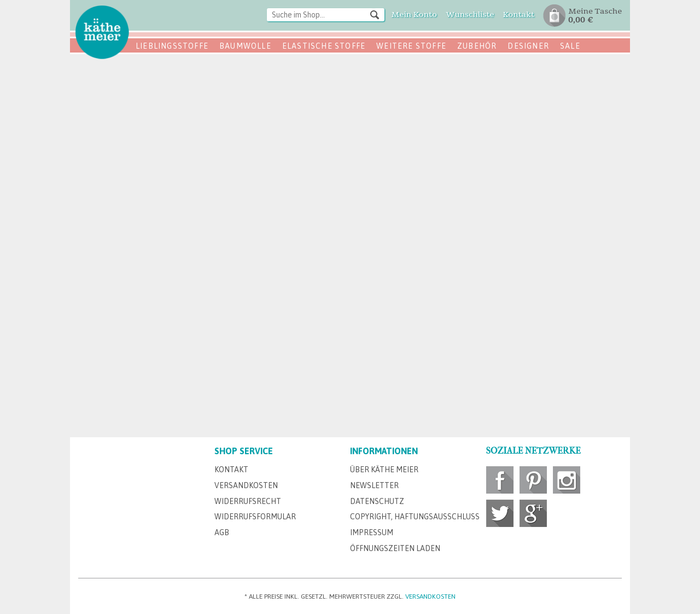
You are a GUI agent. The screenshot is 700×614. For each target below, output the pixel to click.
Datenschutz (377, 501)
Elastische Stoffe (324, 46)
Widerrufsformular (255, 517)
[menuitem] (326, 16)
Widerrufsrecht (248, 501)
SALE (570, 46)
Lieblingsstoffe (172, 46)
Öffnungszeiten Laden (395, 548)
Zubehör (477, 46)
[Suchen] (375, 14)
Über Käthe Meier (384, 470)
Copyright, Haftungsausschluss (415, 517)
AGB (222, 532)
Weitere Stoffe (411, 46)
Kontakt (231, 470)
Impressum (372, 532)
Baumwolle (245, 46)
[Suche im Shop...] (326, 15)
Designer (528, 46)
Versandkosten (246, 485)
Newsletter (374, 485)
